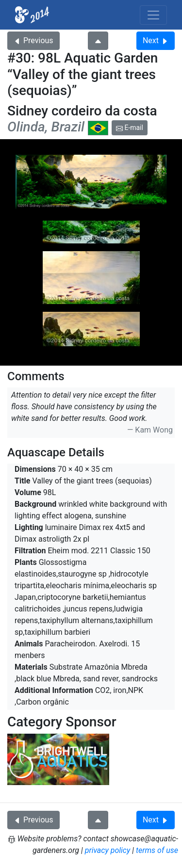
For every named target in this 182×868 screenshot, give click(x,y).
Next (156, 40)
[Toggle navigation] (153, 15)
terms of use (157, 850)
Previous (33, 40)
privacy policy (108, 850)
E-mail (130, 128)
